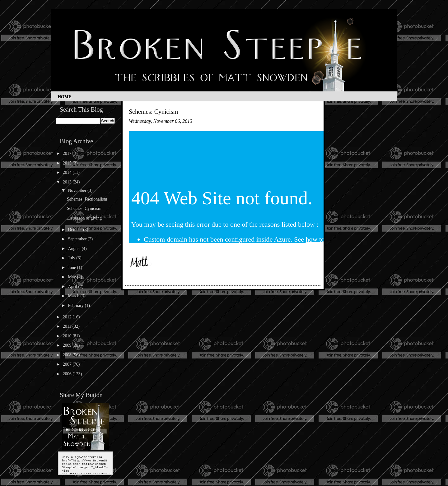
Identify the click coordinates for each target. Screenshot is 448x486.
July (72, 258)
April (73, 287)
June (72, 268)
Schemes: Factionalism (87, 199)
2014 (68, 172)
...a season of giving (84, 218)
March (74, 296)
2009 (68, 345)
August (75, 249)
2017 (68, 153)
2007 (68, 364)
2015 (68, 163)
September (78, 239)
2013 (68, 182)
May (72, 277)
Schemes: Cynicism (84, 208)
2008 (68, 355)
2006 (68, 374)
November (78, 190)
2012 (68, 317)
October (75, 230)
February (76, 305)
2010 (68, 336)
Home (64, 97)
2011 (68, 326)
